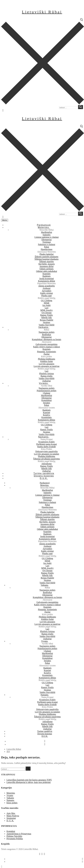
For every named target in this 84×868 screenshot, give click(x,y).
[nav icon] (5, 220)
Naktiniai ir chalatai (47, 244)
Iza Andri (47, 305)
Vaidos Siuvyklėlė (47, 325)
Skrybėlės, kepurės (47, 264)
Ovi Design (47, 313)
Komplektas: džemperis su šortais (47, 339)
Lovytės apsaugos (46, 364)
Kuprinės (47, 274)
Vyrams (10, 795)
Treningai (47, 242)
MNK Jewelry (47, 310)
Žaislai (47, 354)
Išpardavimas (47, 249)
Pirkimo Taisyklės (14, 836)
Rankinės (47, 276)
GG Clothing (47, 300)
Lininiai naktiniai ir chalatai (46, 237)
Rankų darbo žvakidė (47, 447)
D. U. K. (10, 821)
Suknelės (47, 235)
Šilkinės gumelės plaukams (46, 257)
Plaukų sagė (47, 296)
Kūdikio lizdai (47, 361)
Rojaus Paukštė (46, 320)
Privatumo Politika (15, 839)
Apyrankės (47, 291)
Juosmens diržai (47, 266)
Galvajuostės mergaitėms (47, 344)
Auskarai (47, 288)
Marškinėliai (47, 232)
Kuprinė (46, 412)
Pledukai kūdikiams (47, 359)
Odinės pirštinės (47, 269)
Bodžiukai (47, 335)
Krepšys (46, 415)
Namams (10, 800)
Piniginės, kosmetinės (47, 352)
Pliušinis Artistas (46, 374)
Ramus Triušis (46, 315)
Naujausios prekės (47, 332)
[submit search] (80, 107)
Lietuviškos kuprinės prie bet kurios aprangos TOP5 (29, 780)
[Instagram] (45, 744)
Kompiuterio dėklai (47, 281)
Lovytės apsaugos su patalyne (47, 366)
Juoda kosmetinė (47, 279)
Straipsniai (11, 818)
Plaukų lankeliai (47, 254)
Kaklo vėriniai (47, 293)
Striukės (46, 403)
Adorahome (47, 464)
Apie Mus (11, 813)
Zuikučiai (47, 381)
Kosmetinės (47, 417)
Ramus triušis (47, 376)
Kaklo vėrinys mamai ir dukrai (46, 347)
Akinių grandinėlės (46, 286)
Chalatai (47, 393)
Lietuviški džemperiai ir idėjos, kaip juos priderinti (29, 782)
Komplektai (47, 400)
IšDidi (47, 303)
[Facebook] (45, 741)
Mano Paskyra (13, 816)
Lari (47, 308)
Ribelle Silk (47, 317)
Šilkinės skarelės (47, 261)
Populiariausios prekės (46, 391)
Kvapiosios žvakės (47, 442)
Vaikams (10, 798)
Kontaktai (11, 831)
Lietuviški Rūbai (42, 12)
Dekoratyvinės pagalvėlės (47, 451)
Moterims (11, 793)
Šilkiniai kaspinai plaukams (47, 259)
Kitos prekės (12, 803)
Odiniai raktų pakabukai (47, 271)
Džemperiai (47, 240)
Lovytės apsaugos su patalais (47, 454)
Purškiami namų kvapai (47, 444)
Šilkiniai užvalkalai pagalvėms (46, 459)
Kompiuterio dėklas (47, 420)
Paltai (46, 247)
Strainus (46, 322)
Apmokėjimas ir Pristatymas (19, 834)
